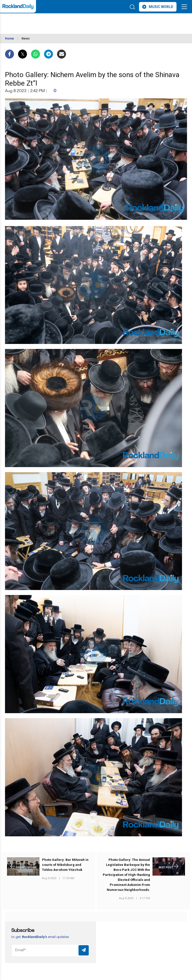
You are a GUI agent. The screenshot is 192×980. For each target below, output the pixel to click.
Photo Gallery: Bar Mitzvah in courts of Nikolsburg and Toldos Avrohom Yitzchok (65, 865)
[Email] (50, 950)
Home (9, 39)
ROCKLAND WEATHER (49, 21)
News (26, 39)
